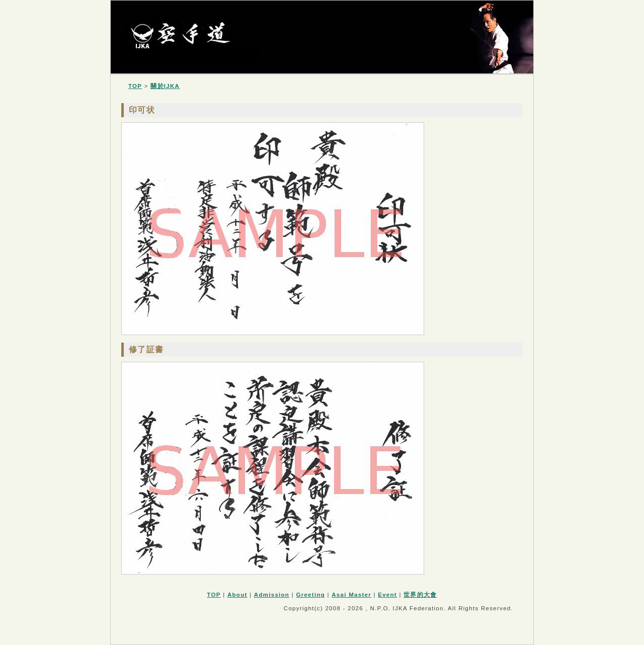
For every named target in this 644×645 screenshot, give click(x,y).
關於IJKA (165, 86)
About (237, 595)
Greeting (310, 595)
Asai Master (351, 595)
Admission (272, 595)
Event (387, 595)
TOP (135, 86)
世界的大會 (420, 595)
